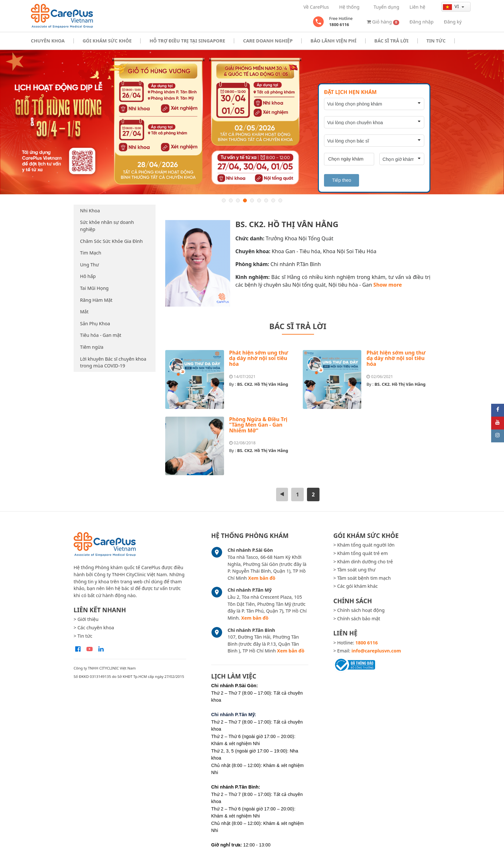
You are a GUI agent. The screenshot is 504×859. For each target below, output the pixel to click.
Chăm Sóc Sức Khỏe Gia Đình (111, 241)
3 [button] (238, 200)
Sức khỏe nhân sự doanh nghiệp (107, 226)
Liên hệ (417, 7)
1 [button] (224, 200)
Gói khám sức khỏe (107, 41)
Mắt (84, 312)
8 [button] (273, 200)
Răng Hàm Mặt (96, 300)
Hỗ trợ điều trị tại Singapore (187, 41)
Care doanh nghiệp (268, 41)
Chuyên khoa (48, 41)
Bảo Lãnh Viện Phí (333, 41)
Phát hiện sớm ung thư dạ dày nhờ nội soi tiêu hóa (259, 358)
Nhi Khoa (90, 211)
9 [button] (280, 200)
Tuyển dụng (386, 7)
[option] (252, 122)
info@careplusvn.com (376, 651)
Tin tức (436, 41)
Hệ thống (349, 7)
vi (451, 6)
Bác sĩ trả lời (392, 41)
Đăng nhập (422, 22)
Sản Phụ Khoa (95, 323)
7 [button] (266, 200)
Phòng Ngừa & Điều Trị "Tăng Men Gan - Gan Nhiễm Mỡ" (258, 425)
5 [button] (252, 200)
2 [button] (231, 200)
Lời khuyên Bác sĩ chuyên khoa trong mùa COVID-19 (113, 362)
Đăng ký (453, 22)
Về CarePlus (316, 7)
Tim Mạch (91, 253)
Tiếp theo (342, 180)
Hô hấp (88, 276)
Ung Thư (90, 265)
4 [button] (245, 200)
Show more (388, 285)
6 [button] (259, 200)
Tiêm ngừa (92, 347)
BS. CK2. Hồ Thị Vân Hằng (263, 384)
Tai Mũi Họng (94, 288)
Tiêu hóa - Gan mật (101, 335)
